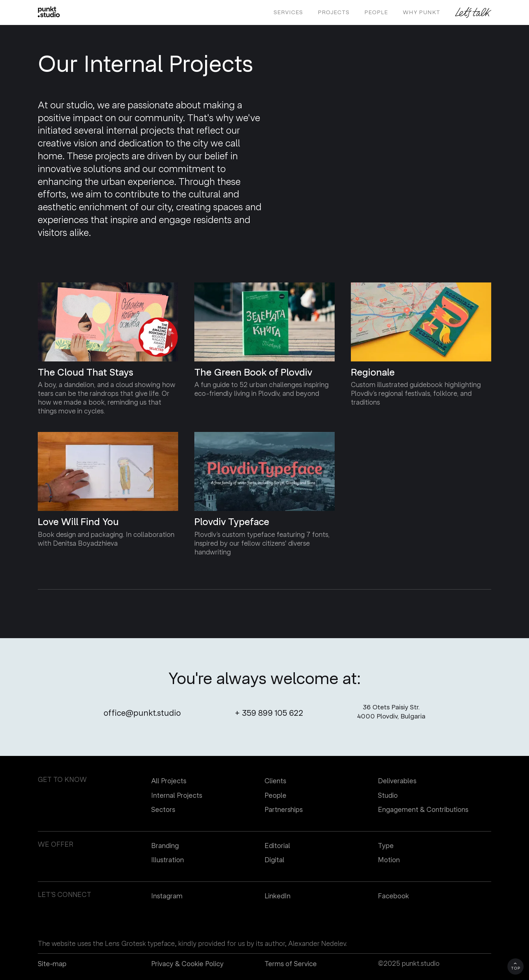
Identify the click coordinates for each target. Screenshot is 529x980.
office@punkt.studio (142, 713)
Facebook (393, 896)
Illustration (168, 860)
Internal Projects (177, 796)
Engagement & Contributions (423, 810)
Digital (274, 860)
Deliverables (397, 781)
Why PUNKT (422, 12)
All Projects (169, 781)
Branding (165, 846)
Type (386, 846)
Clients (275, 781)
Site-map (52, 964)
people (376, 12)
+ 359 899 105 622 (269, 713)
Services (288, 12)
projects (334, 12)
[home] (49, 12)
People (275, 796)
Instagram (167, 896)
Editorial (277, 846)
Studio (388, 796)
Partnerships (284, 810)
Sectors (163, 810)
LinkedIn (277, 896)
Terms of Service (291, 964)
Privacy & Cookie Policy (187, 964)
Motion (389, 860)
